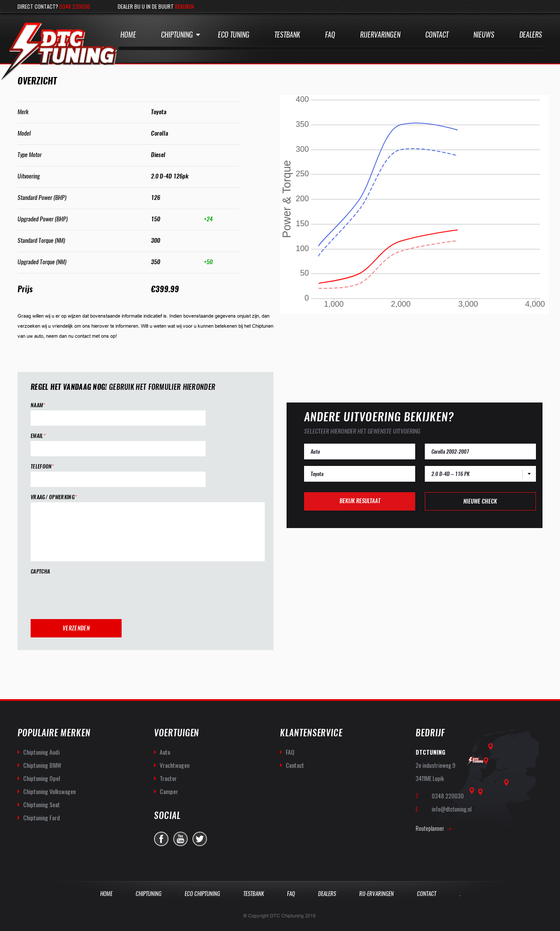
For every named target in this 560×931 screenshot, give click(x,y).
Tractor (168, 778)
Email (38, 436)
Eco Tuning (234, 35)
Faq (330, 35)
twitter (200, 839)
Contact (437, 35)
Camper (169, 791)
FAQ (290, 752)
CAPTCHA (40, 572)
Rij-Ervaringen (376, 894)
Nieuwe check (480, 501)
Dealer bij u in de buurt (156, 6)
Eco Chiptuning (202, 894)
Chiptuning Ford (42, 817)
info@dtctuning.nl (452, 809)
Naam (38, 405)
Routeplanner (430, 828)
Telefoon (42, 467)
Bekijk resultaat (360, 501)
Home (128, 35)
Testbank (287, 35)
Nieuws (484, 35)
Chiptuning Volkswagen (49, 791)
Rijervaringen (380, 35)
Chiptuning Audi (41, 752)
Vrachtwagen (175, 765)
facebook (161, 839)
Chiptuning (177, 35)
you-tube (180, 839)
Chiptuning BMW (42, 765)
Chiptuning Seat (42, 804)
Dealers (531, 35)
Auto (165, 752)
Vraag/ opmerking (54, 497)
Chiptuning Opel (42, 778)
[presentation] (97, 594)
